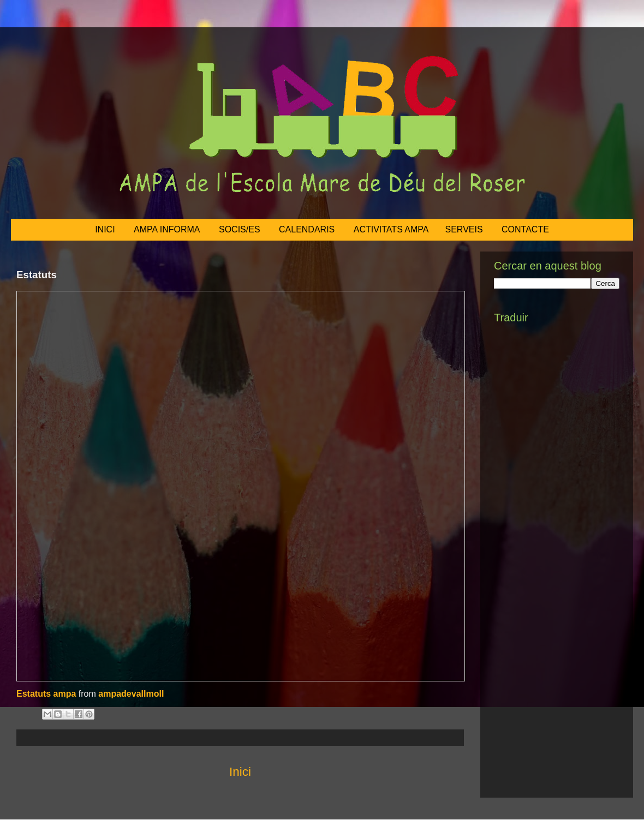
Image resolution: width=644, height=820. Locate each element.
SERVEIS (464, 229)
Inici (240, 772)
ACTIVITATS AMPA (391, 229)
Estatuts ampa (46, 694)
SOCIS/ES (240, 229)
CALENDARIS (307, 229)
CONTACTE (525, 229)
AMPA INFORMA (167, 229)
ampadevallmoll (131, 694)
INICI (105, 229)
